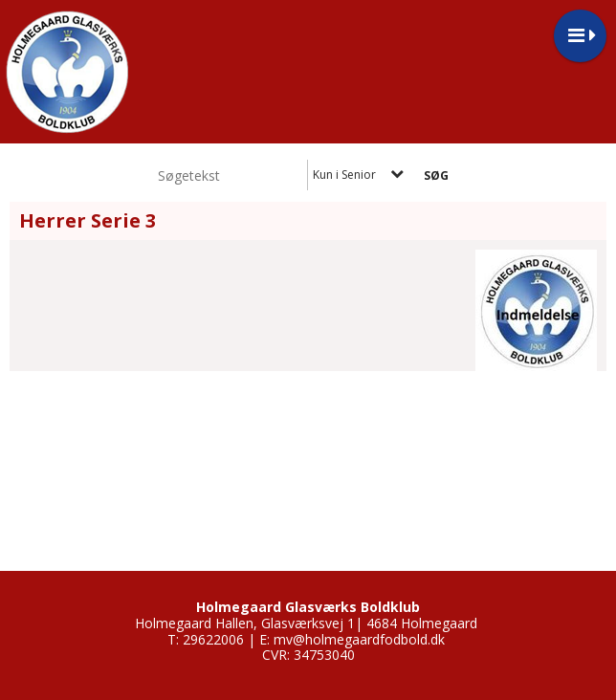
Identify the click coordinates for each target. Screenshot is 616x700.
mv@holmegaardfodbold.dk (359, 639)
